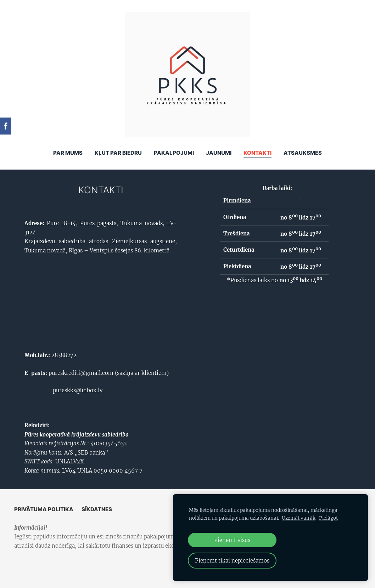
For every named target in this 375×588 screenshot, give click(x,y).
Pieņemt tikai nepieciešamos (232, 561)
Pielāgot (328, 518)
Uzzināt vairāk (299, 518)
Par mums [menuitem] (68, 153)
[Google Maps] (101, 301)
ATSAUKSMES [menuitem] (303, 153)
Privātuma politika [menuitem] (44, 509)
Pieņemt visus (232, 540)
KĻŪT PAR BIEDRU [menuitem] (118, 153)
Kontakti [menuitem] (258, 153)
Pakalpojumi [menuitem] (174, 153)
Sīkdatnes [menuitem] (97, 509)
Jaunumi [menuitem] (219, 153)
